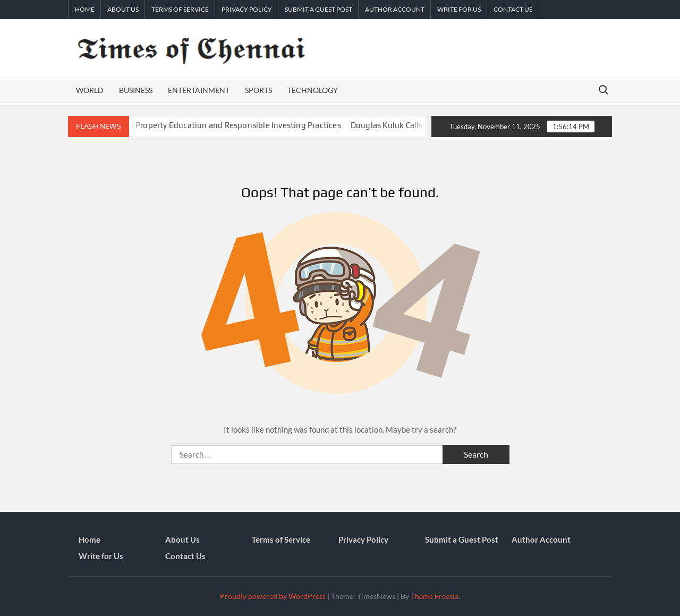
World (90, 90)
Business (136, 90)
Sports (258, 90)
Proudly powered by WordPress (273, 596)
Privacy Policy (247, 9)
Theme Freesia (435, 596)
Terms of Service (180, 9)
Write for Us (459, 9)
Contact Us (513, 9)
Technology (313, 90)
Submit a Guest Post (318, 9)
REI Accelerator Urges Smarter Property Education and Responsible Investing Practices (190, 125)
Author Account (395, 9)
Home (85, 9)
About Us (123, 9)
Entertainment (199, 90)
